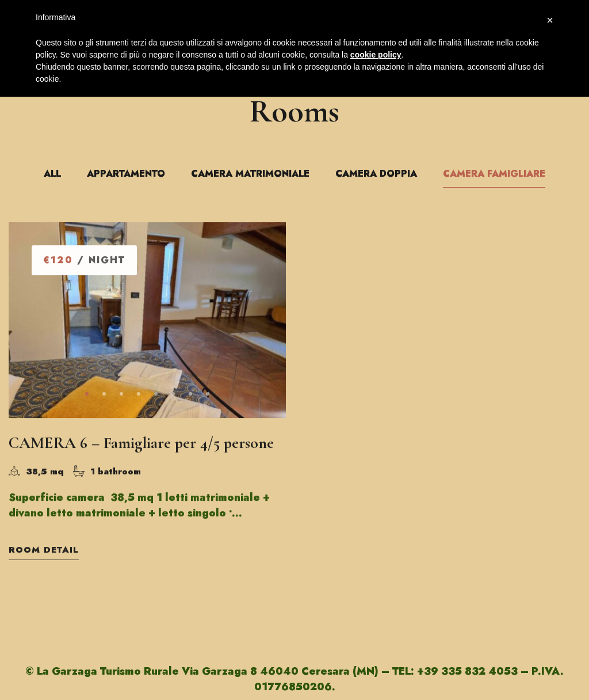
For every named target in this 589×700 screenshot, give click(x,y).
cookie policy (376, 55)
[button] (87, 395)
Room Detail (44, 551)
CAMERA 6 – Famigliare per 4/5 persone (141, 444)
